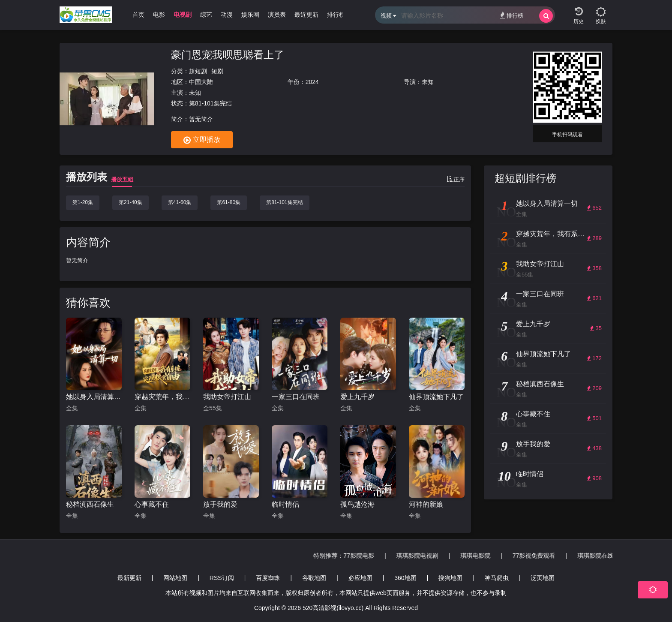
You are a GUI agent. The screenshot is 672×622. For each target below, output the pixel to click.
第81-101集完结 (284, 202)
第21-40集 (130, 202)
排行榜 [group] (336, 15)
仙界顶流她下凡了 (436, 397)
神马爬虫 (497, 578)
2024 (312, 82)
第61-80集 (229, 202)
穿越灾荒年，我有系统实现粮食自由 (162, 397)
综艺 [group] (206, 15)
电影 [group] (159, 15)
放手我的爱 (220, 504)
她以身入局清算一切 (94, 397)
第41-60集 (180, 202)
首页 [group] (138, 15)
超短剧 (198, 71)
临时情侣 (285, 504)
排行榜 (511, 15)
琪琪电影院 (591, 556)
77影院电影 (475, 556)
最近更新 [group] (306, 15)
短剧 (217, 71)
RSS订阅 (222, 578)
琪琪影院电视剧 (533, 556)
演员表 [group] (277, 15)
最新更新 (129, 578)
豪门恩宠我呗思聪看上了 (228, 55)
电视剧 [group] (183, 15)
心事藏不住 (152, 504)
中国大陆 (201, 82)
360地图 (405, 578)
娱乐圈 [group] (250, 15)
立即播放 (202, 140)
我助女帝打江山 (227, 397)
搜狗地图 (450, 578)
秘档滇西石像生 (90, 504)
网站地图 (175, 578)
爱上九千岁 (357, 397)
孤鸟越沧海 (357, 504)
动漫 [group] (227, 15)
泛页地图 (543, 578)
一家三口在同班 (296, 397)
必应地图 (360, 578)
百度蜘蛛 (268, 578)
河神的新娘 (426, 504)
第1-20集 (83, 202)
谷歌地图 (314, 578)
